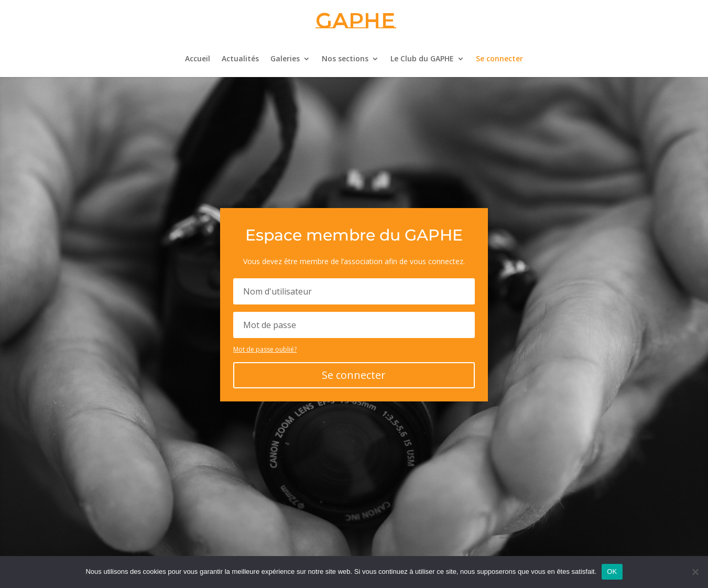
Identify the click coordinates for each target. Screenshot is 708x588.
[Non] (695, 572)
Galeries (285, 59)
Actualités (240, 59)
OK (612, 571)
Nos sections (345, 59)
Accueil (198, 59)
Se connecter (499, 59)
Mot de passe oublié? (265, 349)
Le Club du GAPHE (422, 59)
